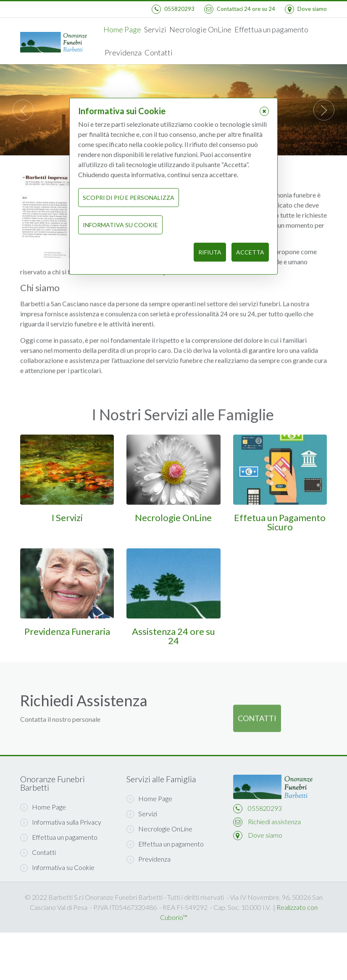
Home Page (122, 29)
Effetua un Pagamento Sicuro (280, 522)
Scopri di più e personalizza (129, 198)
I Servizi (67, 518)
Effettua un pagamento (271, 29)
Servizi (155, 29)
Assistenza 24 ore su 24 (173, 636)
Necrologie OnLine (200, 29)
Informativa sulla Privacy (61, 822)
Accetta (250, 252)
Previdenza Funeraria (67, 631)
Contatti (159, 52)
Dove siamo (265, 835)
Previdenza (123, 52)
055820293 (265, 808)
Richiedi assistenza (274, 821)
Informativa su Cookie (57, 867)
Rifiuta (210, 252)
